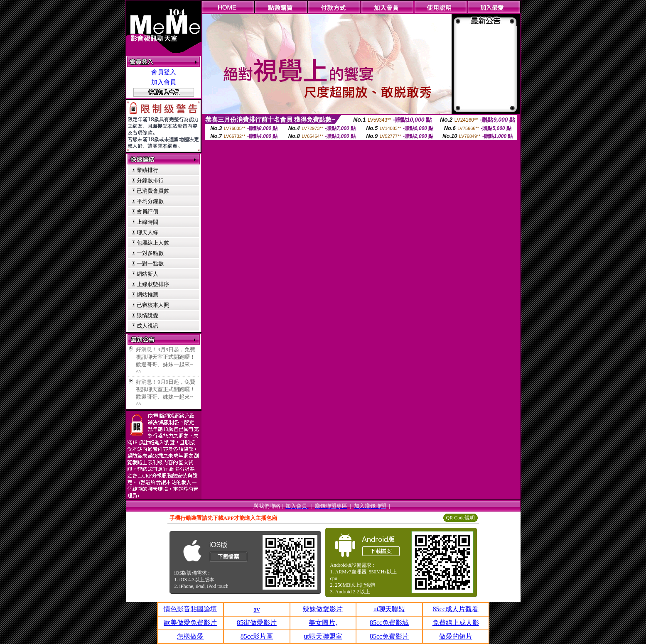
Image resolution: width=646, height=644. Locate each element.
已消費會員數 (153, 191)
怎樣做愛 (190, 636)
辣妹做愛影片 (323, 609)
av (257, 609)
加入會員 (164, 82)
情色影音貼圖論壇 (190, 609)
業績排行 (147, 170)
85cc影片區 (257, 636)
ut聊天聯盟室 (323, 636)
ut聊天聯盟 (389, 609)
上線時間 (147, 222)
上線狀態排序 (153, 284)
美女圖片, (323, 623)
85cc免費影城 (389, 623)
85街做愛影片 (257, 623)
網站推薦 (147, 295)
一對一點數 (150, 263)
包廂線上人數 (153, 243)
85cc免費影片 (389, 636)
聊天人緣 (147, 232)
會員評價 (147, 212)
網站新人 (147, 274)
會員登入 (164, 72)
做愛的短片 (456, 636)
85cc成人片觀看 (456, 609)
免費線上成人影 (456, 623)
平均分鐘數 (150, 201)
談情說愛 (147, 315)
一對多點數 (150, 253)
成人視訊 (147, 326)
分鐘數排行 (150, 180)
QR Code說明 (461, 518)
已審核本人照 (153, 305)
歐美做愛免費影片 (190, 623)
